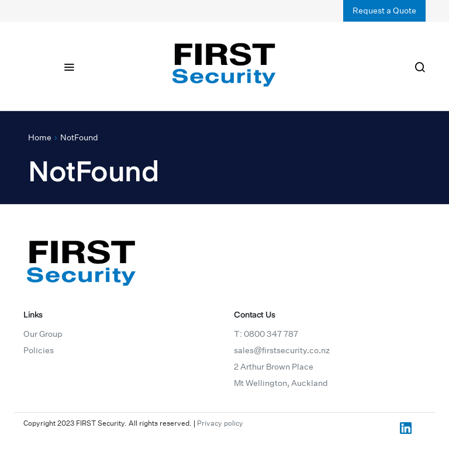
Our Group (43, 334)
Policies (39, 350)
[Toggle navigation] (69, 66)
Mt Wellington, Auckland (281, 383)
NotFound (79, 137)
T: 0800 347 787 (266, 334)
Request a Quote (384, 11)
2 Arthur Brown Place (274, 367)
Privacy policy (220, 423)
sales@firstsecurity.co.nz (282, 350)
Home (40, 137)
